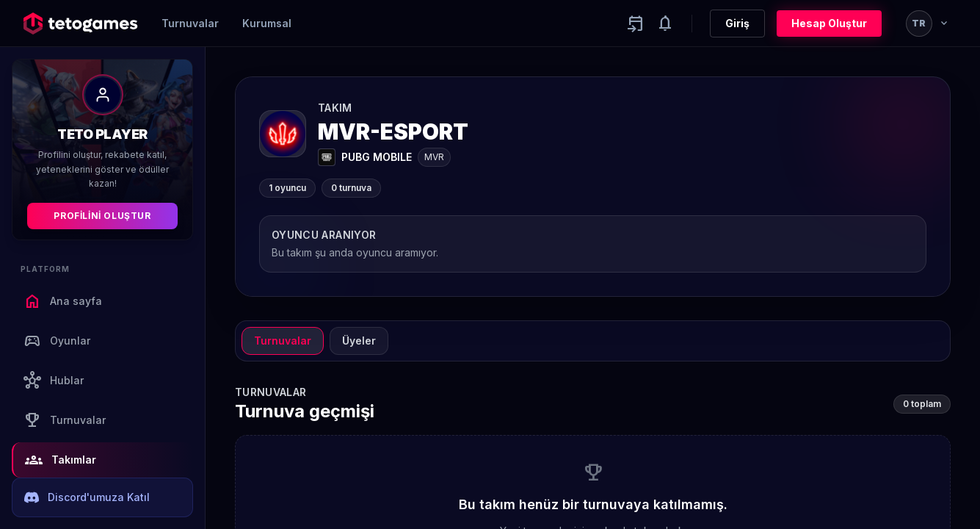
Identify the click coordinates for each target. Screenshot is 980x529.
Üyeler (359, 341)
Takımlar (61, 460)
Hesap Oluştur (829, 23)
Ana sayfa (63, 301)
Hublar (54, 381)
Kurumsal (267, 23)
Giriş (737, 23)
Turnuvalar (190, 23)
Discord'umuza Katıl (87, 497)
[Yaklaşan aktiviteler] (636, 24)
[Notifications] (665, 24)
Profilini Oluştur (102, 216)
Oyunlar (57, 341)
